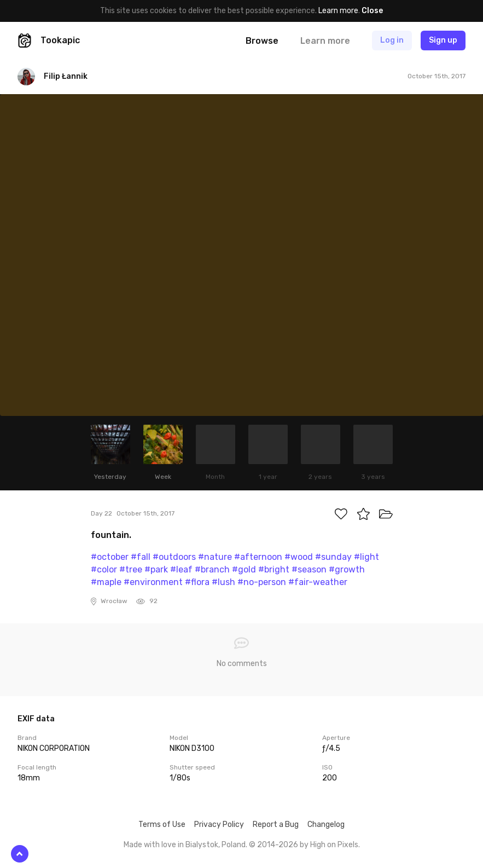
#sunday (333, 557)
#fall (141, 557)
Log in (392, 40)
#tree (131, 569)
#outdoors (174, 557)
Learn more (338, 11)
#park (156, 569)
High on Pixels (334, 845)
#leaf (181, 569)
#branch (212, 569)
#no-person (262, 582)
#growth (347, 569)
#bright (274, 569)
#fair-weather (318, 582)
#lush (223, 582)
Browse (262, 41)
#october (110, 557)
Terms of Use (162, 824)
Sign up (443, 40)
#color (104, 569)
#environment (153, 582)
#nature (215, 557)
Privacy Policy (219, 824)
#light (366, 557)
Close (372, 11)
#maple (106, 582)
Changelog (326, 824)
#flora (197, 582)
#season (309, 569)
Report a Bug (276, 824)
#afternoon (258, 557)
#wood (299, 557)
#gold (244, 569)
